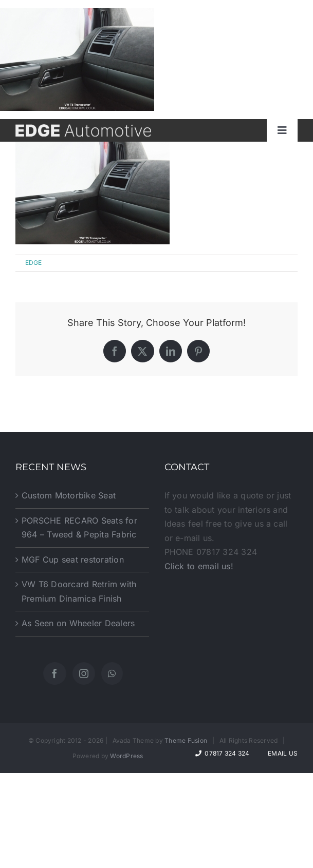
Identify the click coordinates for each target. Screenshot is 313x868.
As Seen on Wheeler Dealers (78, 623)
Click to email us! (199, 566)
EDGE (34, 263)
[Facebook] (54, 673)
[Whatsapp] (112, 673)
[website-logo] (83, 128)
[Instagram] (84, 673)
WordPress (126, 756)
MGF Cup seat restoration (73, 560)
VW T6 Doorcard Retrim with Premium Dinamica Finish (79, 591)
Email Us (281, 753)
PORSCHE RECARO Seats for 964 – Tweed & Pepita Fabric (79, 528)
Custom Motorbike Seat (69, 495)
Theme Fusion (186, 740)
